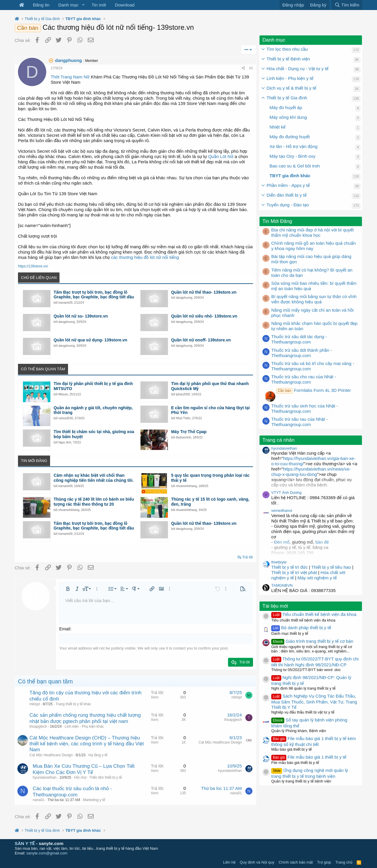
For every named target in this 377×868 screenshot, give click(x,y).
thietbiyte (279, 562)
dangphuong (68, 60)
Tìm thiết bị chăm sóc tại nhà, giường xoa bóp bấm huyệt (94, 434)
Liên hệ (229, 862)
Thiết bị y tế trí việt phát (295, 572)
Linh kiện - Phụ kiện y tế (290, 78)
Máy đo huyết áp (286, 107)
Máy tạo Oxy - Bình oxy (292, 156)
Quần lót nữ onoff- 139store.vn (201, 340)
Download (125, 5)
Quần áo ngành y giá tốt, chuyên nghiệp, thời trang (93, 410)
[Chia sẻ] (243, 68)
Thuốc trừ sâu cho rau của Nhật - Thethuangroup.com (304, 379)
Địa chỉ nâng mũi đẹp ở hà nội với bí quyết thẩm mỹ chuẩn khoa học (312, 232)
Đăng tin (41, 5)
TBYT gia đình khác (290, 176)
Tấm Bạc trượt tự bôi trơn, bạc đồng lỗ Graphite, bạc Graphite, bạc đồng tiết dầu (94, 295)
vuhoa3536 (66, 418)
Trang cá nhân (278, 440)
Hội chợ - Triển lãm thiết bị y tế (98, 777)
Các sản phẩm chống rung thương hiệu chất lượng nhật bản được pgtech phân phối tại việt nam (85, 718)
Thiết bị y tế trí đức (290, 567)
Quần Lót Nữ (221, 156)
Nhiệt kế (277, 127)
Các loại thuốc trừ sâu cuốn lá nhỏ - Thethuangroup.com (72, 791)
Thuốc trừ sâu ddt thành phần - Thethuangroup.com (302, 353)
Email (65, 629)
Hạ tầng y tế (98, 755)
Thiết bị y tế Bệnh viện (288, 59)
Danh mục (68, 5)
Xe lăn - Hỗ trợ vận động (294, 146)
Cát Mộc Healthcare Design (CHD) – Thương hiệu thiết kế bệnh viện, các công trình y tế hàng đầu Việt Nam (87, 744)
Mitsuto (63, 394)
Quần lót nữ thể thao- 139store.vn (204, 292)
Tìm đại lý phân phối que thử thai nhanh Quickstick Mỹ (210, 386)
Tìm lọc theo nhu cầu (287, 49)
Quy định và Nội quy (257, 862)
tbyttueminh (183, 437)
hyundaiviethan (45, 777)
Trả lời (247, 557)
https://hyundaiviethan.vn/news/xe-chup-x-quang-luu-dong (311, 472)
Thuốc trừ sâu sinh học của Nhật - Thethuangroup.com (305, 408)
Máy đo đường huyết (290, 137)
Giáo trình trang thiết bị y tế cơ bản (312, 641)
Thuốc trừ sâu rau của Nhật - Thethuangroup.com (300, 422)
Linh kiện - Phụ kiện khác (84, 726)
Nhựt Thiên (183, 418)
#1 (251, 68)
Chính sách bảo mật (296, 862)
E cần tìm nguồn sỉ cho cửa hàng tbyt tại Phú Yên (210, 410)
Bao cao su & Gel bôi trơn (295, 166)
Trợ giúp (324, 862)
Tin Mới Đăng (277, 221)
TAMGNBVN (282, 585)
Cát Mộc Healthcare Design (51, 755)
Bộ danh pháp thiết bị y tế (301, 628)
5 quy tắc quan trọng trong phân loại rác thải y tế (210, 478)
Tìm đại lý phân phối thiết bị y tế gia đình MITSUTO (93, 386)
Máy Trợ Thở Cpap (189, 432)
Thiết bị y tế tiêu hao (331, 567)
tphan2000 (183, 394)
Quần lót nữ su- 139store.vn (81, 316)
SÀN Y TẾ (25, 843)
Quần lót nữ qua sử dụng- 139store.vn (90, 340)
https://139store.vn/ (33, 266)
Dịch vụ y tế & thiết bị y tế (291, 88)
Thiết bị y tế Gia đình (287, 98)
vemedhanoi (282, 511)
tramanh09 (65, 303)
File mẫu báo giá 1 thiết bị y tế (309, 757)
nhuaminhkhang (186, 486)
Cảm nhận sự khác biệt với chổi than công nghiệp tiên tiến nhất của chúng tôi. (94, 478)
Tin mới (99, 5)
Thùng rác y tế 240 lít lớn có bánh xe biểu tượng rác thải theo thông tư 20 (94, 502)
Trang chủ (344, 862)
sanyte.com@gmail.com (47, 853)
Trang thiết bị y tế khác (73, 704)
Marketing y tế (94, 800)
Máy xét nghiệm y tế (317, 578)
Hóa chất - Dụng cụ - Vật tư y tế (297, 69)
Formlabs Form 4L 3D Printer (314, 390)
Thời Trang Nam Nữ (70, 77)
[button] (83, 5)
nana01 (39, 800)
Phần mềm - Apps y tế (288, 185)
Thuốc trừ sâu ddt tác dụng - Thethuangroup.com (299, 339)
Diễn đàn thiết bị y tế (287, 195)
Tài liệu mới (275, 606)
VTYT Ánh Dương (286, 493)
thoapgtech (38, 726)
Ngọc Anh (65, 442)
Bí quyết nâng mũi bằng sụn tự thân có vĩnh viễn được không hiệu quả (314, 299)
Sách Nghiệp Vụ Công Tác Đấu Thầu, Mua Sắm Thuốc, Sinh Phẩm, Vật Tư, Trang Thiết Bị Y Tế (314, 702)
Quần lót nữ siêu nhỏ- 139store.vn (204, 316)
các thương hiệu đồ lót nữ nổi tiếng (145, 257)
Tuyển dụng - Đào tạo (288, 205)
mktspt (35, 704)
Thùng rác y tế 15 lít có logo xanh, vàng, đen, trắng (210, 502)
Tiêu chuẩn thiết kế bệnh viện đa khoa (314, 614)
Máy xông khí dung (288, 117)
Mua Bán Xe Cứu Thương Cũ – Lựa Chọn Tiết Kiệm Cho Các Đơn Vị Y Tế (84, 769)
